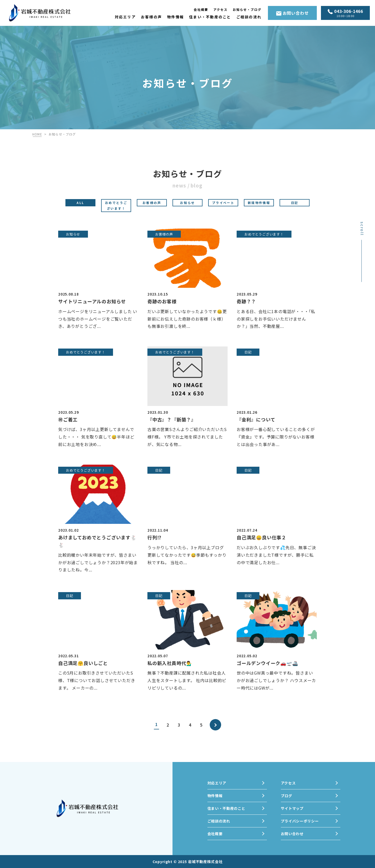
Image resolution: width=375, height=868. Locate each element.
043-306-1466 (345, 13)
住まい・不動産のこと (210, 17)
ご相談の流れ (249, 17)
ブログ (287, 796)
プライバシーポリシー (300, 821)
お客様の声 (151, 17)
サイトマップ (292, 808)
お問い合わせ (292, 13)
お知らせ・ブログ (247, 9)
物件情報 (175, 17)
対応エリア (125, 17)
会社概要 (201, 9)
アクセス (220, 9)
